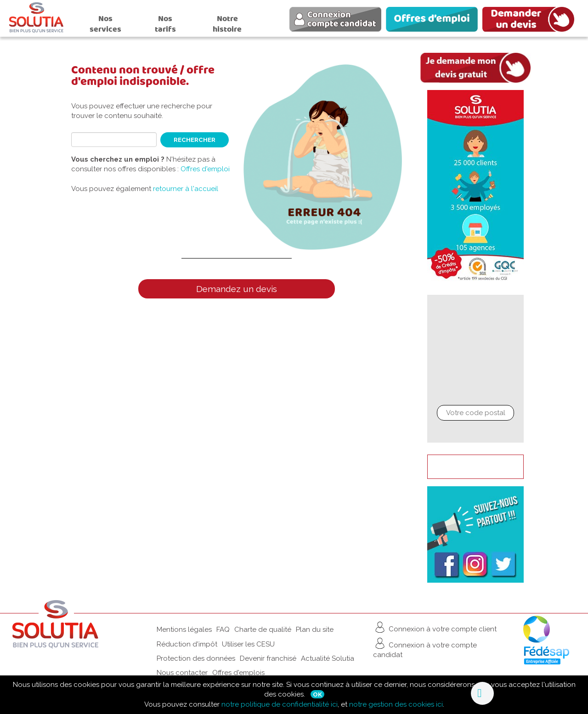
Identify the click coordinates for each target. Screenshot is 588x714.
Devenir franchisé (268, 658)
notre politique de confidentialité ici (280, 704)
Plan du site (315, 630)
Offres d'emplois (238, 673)
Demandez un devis (237, 289)
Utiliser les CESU (248, 644)
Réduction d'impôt (187, 644)
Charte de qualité (263, 630)
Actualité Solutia (328, 658)
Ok (317, 694)
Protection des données (196, 658)
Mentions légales (184, 630)
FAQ (223, 630)
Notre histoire (227, 24)
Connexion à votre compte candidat (425, 648)
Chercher (475, 432)
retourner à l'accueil (186, 189)
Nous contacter (182, 673)
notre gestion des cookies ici (396, 704)
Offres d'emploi (205, 169)
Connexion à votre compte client (435, 627)
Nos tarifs (165, 24)
